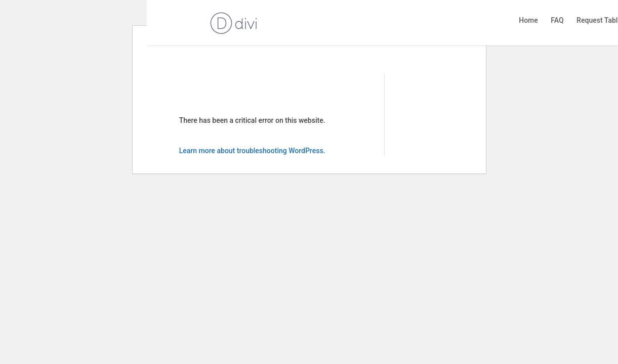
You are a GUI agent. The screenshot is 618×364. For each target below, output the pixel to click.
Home (528, 20)
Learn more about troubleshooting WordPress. (252, 151)
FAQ (557, 20)
